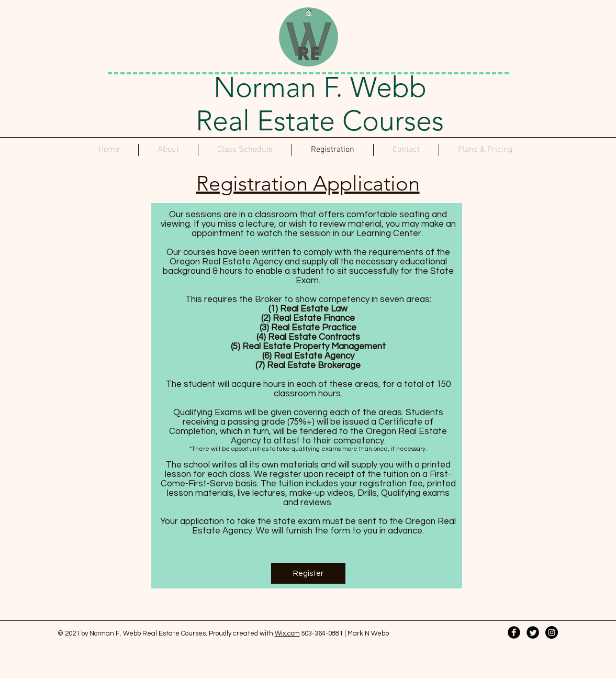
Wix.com (287, 633)
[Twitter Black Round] (533, 632)
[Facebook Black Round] (514, 632)
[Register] (308, 573)
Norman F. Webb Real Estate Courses (320, 104)
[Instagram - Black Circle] (552, 632)
